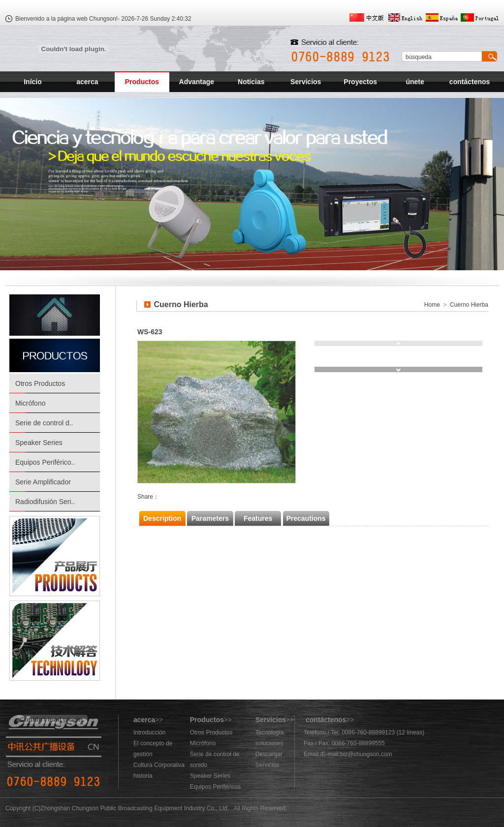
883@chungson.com (331, 765)
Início (33, 82)
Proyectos (360, 82)
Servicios (306, 82)
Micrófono (30, 403)
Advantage (197, 82)
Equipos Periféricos (215, 787)
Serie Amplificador (43, 482)
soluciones (269, 743)
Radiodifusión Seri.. (45, 502)
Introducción (149, 732)
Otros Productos (40, 383)
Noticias (251, 82)
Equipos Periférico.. (45, 462)
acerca (87, 82)
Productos (142, 82)
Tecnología (270, 732)
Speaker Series (39, 443)
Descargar (269, 754)
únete (415, 82)
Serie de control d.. (44, 423)
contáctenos (470, 82)
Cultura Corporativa (159, 765)
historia (143, 776)
